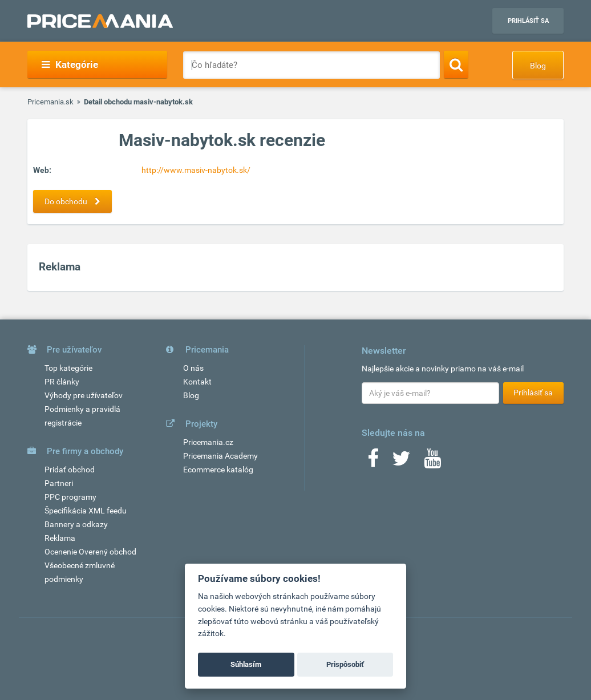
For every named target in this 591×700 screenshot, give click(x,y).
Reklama (60, 538)
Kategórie (70, 64)
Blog (538, 66)
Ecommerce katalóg (218, 470)
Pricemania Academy (220, 456)
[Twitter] (401, 462)
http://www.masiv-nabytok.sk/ (196, 170)
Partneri (59, 483)
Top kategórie (68, 368)
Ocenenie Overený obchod (90, 552)
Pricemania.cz (208, 442)
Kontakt (197, 382)
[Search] (456, 64)
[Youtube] (432, 462)
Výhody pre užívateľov (84, 395)
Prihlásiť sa (528, 21)
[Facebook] (373, 462)
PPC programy (70, 497)
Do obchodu (75, 201)
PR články (62, 382)
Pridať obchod (70, 470)
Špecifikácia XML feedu (86, 511)
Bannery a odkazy (76, 524)
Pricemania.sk (50, 102)
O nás (193, 368)
